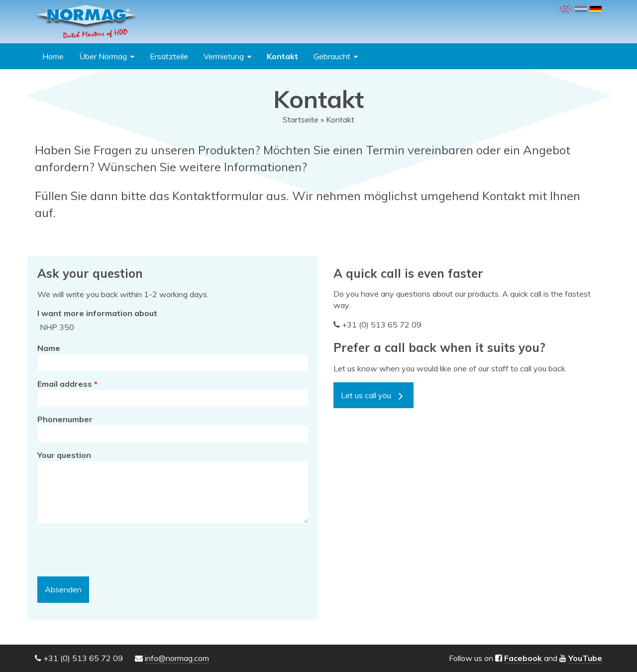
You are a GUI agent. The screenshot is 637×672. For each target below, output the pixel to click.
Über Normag (103, 56)
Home (53, 56)
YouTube (585, 658)
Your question (64, 455)
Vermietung (224, 56)
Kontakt (282, 56)
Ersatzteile (169, 56)
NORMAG (86, 22)
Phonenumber (65, 419)
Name (49, 348)
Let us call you (366, 395)
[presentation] (113, 550)
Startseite (301, 119)
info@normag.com (177, 658)
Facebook (523, 658)
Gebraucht (332, 56)
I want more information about (97, 313)
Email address (67, 384)
